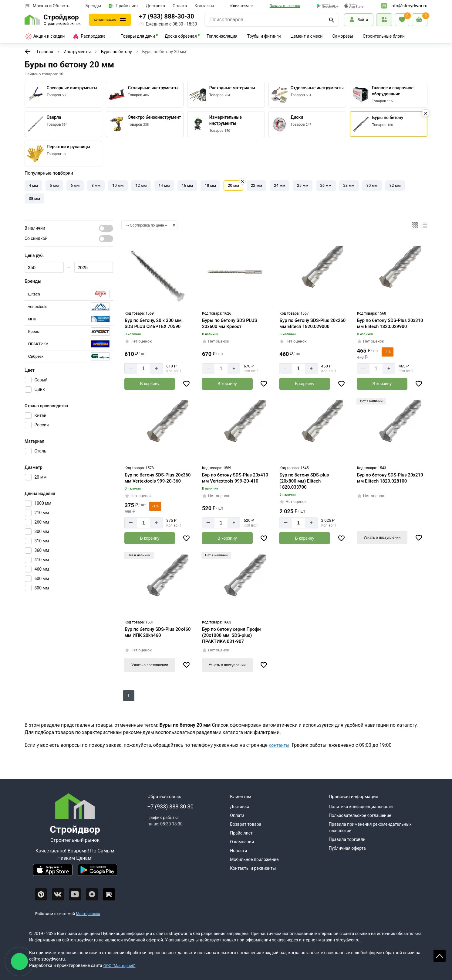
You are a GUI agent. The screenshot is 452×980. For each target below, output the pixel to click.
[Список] (424, 225)
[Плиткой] (415, 225)
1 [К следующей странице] (129, 695)
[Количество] (144, 369)
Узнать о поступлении (382, 537)
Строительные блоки (384, 36)
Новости (238, 850)
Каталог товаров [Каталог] (111, 20)
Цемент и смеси (307, 36)
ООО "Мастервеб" (120, 965)
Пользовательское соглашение (360, 815)
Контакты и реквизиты (253, 868)
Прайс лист (123, 6)
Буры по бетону (116, 52)
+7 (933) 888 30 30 (170, 806)
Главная (45, 52)
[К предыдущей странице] (28, 51)
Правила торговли (347, 839)
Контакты (204, 6)
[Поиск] (331, 20)
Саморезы (342, 36)
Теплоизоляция (222, 36)
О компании (242, 841)
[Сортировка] (149, 225)
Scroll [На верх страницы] (440, 956)
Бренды (93, 6)
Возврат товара (246, 824)
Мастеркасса (88, 913)
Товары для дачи (138, 36)
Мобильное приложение (254, 859)
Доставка (155, 6)
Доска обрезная (181, 36)
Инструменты (77, 52)
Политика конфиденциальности (361, 806)
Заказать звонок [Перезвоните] (285, 6)
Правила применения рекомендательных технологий (370, 827)
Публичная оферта (347, 848)
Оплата (180, 6)
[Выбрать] (69, 294)
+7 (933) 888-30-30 (179, 16)
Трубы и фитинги (264, 36)
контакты (280, 744)
